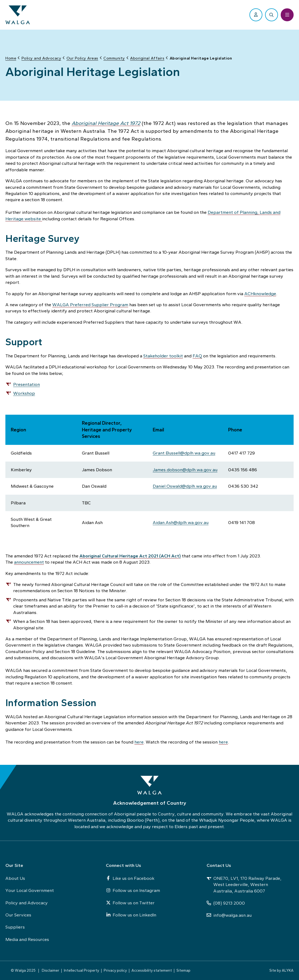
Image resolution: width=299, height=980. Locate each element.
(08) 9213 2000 (226, 903)
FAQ (197, 355)
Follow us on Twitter (130, 903)
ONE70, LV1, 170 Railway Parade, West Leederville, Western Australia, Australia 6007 (244, 885)
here (139, 741)
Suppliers (15, 927)
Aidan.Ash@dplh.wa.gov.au (181, 522)
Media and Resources (27, 939)
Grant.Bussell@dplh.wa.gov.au (184, 452)
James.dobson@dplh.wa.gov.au (185, 469)
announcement (29, 561)
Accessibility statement (152, 970)
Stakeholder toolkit (163, 355)
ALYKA (288, 970)
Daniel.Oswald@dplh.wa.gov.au (185, 485)
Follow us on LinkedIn (131, 915)
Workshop (24, 392)
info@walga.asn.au (229, 915)
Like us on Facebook (130, 878)
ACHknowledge (260, 292)
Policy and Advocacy (27, 903)
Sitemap (183, 970)
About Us (15, 878)
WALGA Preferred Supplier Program (90, 304)
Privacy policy (115, 970)
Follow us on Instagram (133, 890)
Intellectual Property (81, 970)
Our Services (18, 915)
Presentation (27, 383)
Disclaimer (51, 970)
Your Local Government (30, 890)
